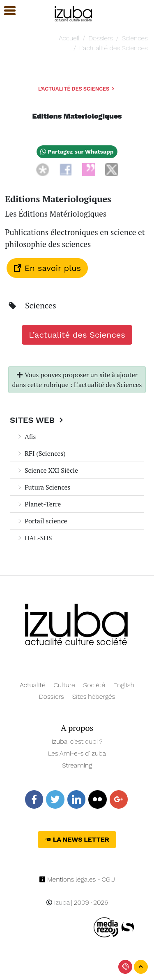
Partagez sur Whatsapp (77, 152)
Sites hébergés (94, 696)
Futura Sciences (44, 487)
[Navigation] (74, 13)
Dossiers (101, 38)
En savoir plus (47, 268)
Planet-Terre (39, 504)
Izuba (58, 902)
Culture (64, 685)
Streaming (77, 765)
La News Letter (77, 839)
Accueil (69, 38)
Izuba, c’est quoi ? (77, 741)
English (124, 685)
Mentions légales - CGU (77, 879)
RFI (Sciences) (41, 453)
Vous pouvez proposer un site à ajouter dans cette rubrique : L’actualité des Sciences (77, 380)
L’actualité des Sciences (114, 48)
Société (94, 685)
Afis (26, 436)
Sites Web (38, 420)
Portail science (42, 521)
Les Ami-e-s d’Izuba (77, 753)
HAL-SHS (34, 538)
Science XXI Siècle (47, 470)
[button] (6, 11)
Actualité (33, 685)
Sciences (135, 38)
